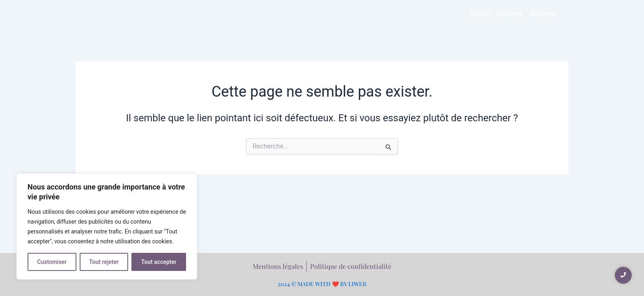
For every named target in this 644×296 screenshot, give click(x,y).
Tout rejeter (104, 262)
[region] (107, 227)
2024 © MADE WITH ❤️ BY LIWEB (322, 284)
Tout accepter (159, 262)
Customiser (52, 262)
